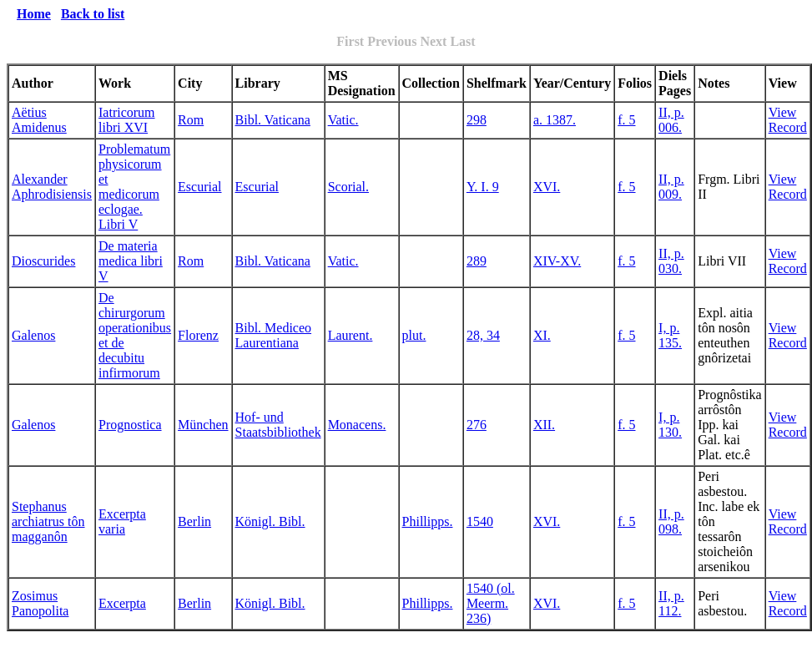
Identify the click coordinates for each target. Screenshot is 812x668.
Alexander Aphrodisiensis (52, 187)
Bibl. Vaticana (273, 120)
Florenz (198, 335)
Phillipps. (428, 521)
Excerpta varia (122, 521)
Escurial (199, 187)
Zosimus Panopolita (40, 603)
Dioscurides (43, 261)
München (203, 425)
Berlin (194, 521)
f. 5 (626, 120)
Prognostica (130, 425)
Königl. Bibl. (270, 521)
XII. (544, 425)
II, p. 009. (671, 187)
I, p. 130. (670, 425)
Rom (191, 120)
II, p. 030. (671, 261)
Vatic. (343, 120)
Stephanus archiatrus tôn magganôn (48, 521)
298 (477, 120)
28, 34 (483, 335)
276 (477, 425)
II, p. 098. (671, 521)
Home (34, 14)
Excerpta (122, 603)
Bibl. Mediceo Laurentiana (274, 335)
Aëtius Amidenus (39, 120)
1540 (480, 521)
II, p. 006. (671, 120)
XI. (542, 335)
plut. (414, 335)
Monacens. (357, 425)
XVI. (547, 187)
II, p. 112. (671, 603)
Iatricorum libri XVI (127, 120)
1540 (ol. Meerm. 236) (491, 603)
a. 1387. (555, 120)
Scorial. (348, 187)
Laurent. (351, 335)
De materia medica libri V (131, 261)
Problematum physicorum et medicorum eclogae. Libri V (134, 187)
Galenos (33, 335)
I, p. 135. (670, 335)
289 (477, 261)
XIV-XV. (557, 261)
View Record (788, 120)
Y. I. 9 (483, 187)
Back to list (93, 14)
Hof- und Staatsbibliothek (278, 425)
